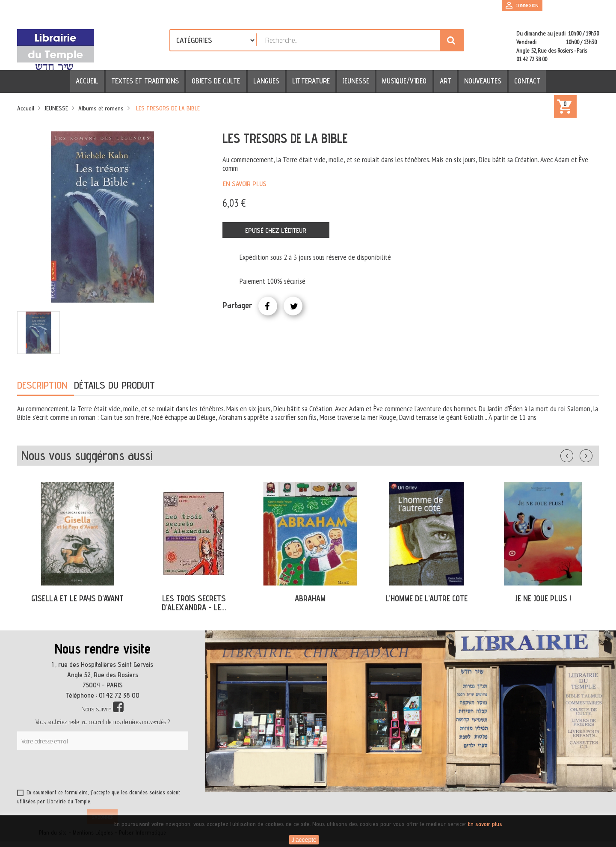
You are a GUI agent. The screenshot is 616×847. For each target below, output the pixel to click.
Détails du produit (114, 385)
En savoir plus (245, 184)
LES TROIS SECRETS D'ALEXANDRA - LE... (194, 603)
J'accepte (304, 840)
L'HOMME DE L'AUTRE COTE (426, 598)
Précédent (575, 454)
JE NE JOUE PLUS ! (543, 598)
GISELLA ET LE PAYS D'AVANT (77, 598)
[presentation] (99, 771)
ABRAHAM (310, 598)
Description (42, 385)
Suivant (592, 454)
